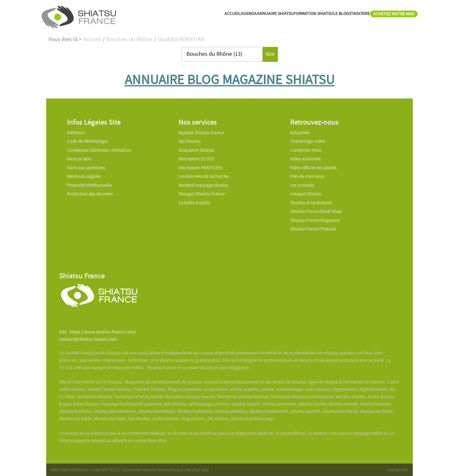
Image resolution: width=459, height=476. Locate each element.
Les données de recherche (204, 176)
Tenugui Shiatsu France (202, 194)
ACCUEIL (168, 16)
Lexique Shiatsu (306, 194)
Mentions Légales (84, 176)
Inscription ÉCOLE (196, 159)
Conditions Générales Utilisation (99, 150)
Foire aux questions (86, 168)
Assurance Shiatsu (197, 150)
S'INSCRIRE (340, 16)
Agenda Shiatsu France (201, 133)
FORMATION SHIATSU (276, 16)
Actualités (300, 133)
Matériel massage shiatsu (204, 185)
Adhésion (76, 133)
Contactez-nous (306, 150)
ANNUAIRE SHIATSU (226, 16)
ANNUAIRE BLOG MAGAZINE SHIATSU (230, 80)
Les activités (302, 185)
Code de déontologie (87, 141)
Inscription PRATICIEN (200, 168)
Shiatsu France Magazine (315, 220)
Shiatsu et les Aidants (311, 203)
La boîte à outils (194, 203)
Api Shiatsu (190, 141)
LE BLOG (313, 16)
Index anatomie (306, 159)
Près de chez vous (307, 176)
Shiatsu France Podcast (313, 229)
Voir (270, 54)
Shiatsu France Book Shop (316, 211)
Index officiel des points (313, 168)
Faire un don (79, 159)
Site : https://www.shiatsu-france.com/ (97, 332)
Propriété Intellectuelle (89, 185)
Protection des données (90, 194)
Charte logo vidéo (308, 141)
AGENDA (191, 16)
